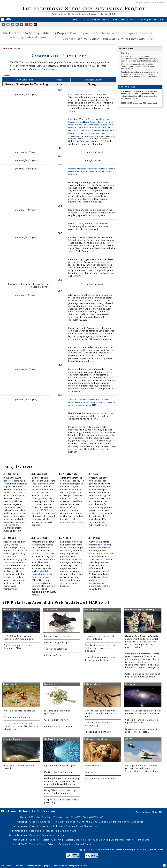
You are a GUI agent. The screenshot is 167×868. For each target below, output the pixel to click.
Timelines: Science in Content (71, 822)
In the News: (20, 826)
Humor (60, 835)
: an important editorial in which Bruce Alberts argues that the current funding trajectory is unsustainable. (142, 642)
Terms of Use (38, 844)
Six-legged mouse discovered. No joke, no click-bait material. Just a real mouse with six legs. (142, 769)
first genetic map (41, 577)
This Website (61, 817)
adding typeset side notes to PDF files (100, 548)
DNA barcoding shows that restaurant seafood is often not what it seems (21, 726)
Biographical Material (124, 840)
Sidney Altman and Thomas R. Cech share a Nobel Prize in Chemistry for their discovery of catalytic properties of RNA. (92, 402)
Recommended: (18, 831)
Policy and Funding (65, 826)
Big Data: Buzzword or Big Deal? (61, 766)
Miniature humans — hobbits (100, 779)
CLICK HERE (127, 103)
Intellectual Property (83, 844)
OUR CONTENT (92, 39)
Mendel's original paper (41, 573)
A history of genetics (56, 655)
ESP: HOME (7, 866)
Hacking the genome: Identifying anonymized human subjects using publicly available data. (62, 781)
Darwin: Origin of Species (58, 636)
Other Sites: (20, 840)
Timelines (120, 20)
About (77, 20)
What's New (138, 20)
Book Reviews (68, 831)
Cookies (64, 844)
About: (24, 817)
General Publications (42, 835)
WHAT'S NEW (129, 39)
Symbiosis (50, 684)
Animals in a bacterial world (59, 726)
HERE (154, 77)
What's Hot (157, 20)
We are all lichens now (56, 720)
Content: (22, 822)
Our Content (44, 817)
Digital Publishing (53, 840)
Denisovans (91, 772)
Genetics (35, 840)
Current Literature (40, 826)
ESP (80, 39)
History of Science (98, 840)
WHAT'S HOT (146, 39)
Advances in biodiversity (17, 717)
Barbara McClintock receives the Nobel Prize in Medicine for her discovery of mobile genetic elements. (92, 171)
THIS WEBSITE (111, 39)
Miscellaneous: (18, 835)
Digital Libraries (75, 840)
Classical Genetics (97, 20)
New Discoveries (87, 826)
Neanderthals (92, 766)
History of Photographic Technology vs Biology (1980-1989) (58, 866)
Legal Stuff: (20, 844)
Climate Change (13, 739)
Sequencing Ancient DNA (98, 732)
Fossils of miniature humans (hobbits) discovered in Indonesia (100, 648)
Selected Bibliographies (44, 831)
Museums (144, 840)
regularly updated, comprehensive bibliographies (98, 581)
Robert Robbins (11, 481)
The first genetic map (56, 649)
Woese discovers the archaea (20, 711)
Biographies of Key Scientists (126, 822)
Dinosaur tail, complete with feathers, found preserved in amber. (100, 714)
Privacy (52, 844)
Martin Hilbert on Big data (58, 772)
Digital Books (99, 822)
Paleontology (92, 684)
